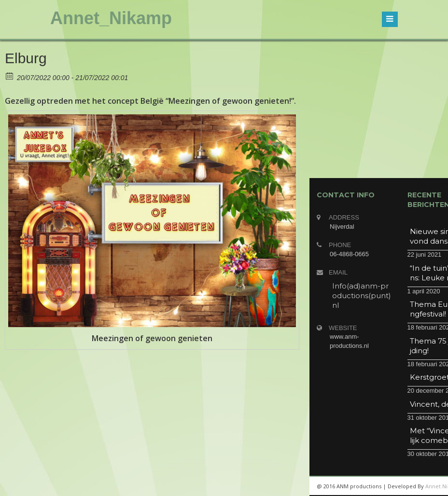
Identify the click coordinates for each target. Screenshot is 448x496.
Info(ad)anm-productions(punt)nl (362, 296)
